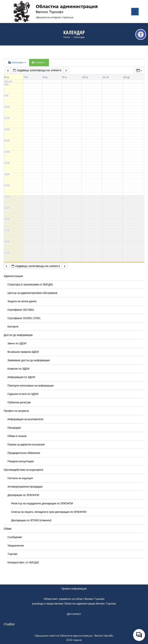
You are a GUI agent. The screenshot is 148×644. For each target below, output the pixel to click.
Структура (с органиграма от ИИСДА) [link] (30, 284)
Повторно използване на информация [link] (31, 386)
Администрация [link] (13, 276)
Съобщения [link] (15, 537)
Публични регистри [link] (19, 402)
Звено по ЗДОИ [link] (17, 343)
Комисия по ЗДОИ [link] (18, 369)
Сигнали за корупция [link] (20, 478)
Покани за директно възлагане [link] (26, 444)
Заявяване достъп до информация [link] (29, 360)
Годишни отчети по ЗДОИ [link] (23, 394)
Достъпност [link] (74, 614)
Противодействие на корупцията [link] (24, 470)
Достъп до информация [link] (18, 335)
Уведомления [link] (16, 546)
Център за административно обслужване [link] (32, 293)
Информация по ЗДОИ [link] (21, 377)
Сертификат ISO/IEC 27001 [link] (24, 318)
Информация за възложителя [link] (25, 419)
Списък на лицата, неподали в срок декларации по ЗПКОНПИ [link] (49, 512)
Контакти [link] (13, 327)
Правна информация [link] (74, 589)
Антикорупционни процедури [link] (25, 487)
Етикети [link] (39, 62)
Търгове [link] (12, 554)
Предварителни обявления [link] (24, 453)
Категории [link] (17, 62)
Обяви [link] (8, 529)
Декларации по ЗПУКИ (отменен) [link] (31, 520)
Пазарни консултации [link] (21, 461)
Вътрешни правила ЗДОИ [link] (23, 352)
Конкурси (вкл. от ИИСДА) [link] (23, 562)
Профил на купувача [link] (16, 411)
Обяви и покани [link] (17, 436)
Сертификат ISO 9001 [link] (21, 310)
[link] (141, 34)
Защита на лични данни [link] (22, 301)
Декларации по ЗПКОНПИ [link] (23, 495)
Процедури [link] (14, 428)
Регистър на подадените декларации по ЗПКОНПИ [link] (42, 503)
